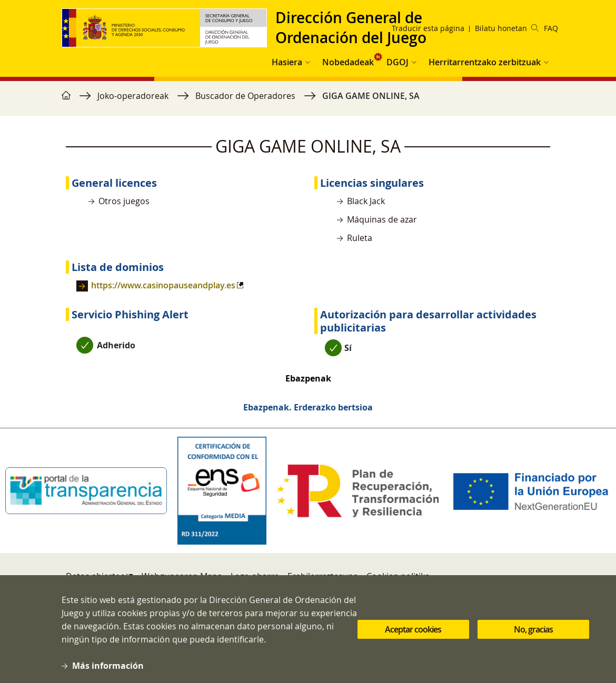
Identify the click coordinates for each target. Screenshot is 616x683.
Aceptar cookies (413, 637)
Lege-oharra (255, 576)
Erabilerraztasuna (323, 576)
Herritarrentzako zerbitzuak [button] (485, 62)
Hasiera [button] (287, 62)
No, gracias (533, 637)
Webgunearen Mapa (182, 576)
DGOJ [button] (398, 62)
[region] (308, 101)
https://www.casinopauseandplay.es (163, 285)
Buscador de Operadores (245, 96)
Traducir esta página (428, 28)
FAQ (551, 28)
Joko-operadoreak (133, 96)
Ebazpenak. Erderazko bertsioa (308, 407)
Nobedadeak (348, 62)
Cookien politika (398, 576)
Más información (108, 674)
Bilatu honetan (507, 28)
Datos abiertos (95, 576)
